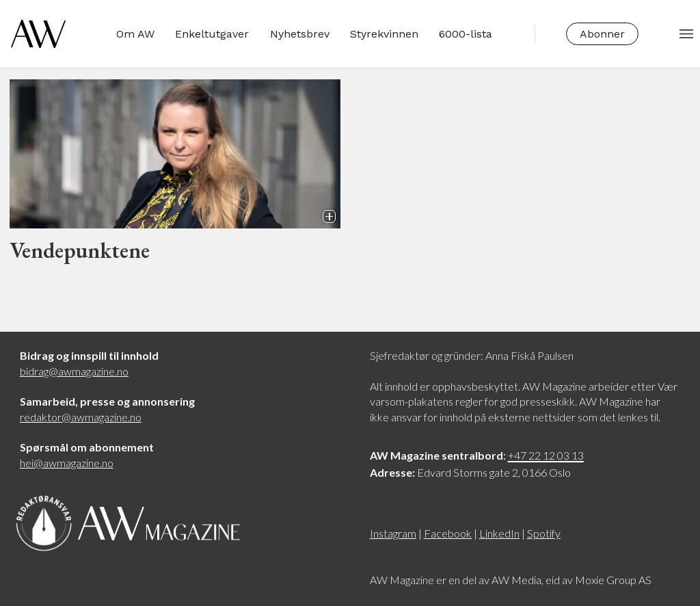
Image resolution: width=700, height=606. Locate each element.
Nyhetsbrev (300, 34)
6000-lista (466, 34)
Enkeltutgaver (212, 34)
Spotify (544, 533)
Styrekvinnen (384, 34)
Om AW (135, 34)
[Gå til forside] (38, 34)
